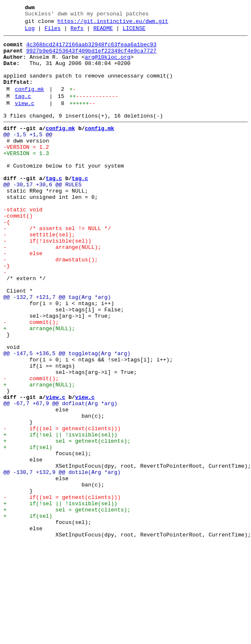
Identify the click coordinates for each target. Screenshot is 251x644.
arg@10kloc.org (108, 65)
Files (52, 32)
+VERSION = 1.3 (26, 177)
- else (23, 297)
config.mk (29, 103)
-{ (7, 260)
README (103, 32)
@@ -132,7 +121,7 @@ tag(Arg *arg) (57, 350)
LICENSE (134, 32)
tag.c (23, 111)
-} (7, 312)
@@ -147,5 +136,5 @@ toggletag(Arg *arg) (67, 417)
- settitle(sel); (39, 275)
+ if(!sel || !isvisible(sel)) (60, 515)
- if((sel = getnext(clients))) (62, 507)
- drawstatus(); (51, 305)
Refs (77, 32)
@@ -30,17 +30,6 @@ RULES (42, 215)
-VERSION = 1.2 (26, 170)
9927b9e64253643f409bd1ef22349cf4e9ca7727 (91, 57)
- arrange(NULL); (52, 290)
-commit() (18, 252)
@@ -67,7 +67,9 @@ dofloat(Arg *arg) (60, 477)
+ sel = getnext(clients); (67, 522)
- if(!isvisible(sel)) (47, 282)
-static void (23, 245)
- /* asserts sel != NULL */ (57, 267)
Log (30, 32)
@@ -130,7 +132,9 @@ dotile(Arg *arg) (62, 560)
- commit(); (31, 380)
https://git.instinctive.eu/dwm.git (113, 24)
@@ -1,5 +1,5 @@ (28, 155)
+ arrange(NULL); (39, 387)
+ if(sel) (28, 530)
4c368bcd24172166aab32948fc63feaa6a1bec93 (91, 50)
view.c (24, 120)
